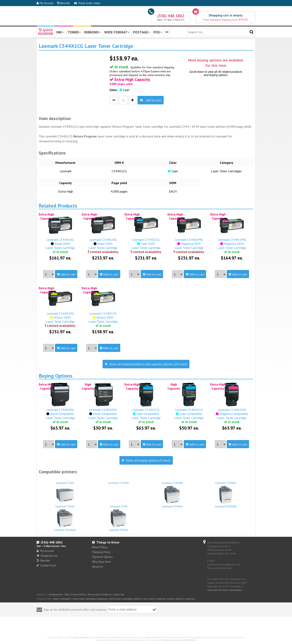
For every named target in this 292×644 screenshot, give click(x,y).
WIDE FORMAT (117, 32)
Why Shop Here (102, 562)
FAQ (67, 594)
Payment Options (102, 557)
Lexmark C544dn (119, 481)
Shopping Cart (47, 556)
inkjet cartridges (62, 599)
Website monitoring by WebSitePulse (180, 640)
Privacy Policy (78, 594)
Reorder (64, 3)
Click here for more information (225, 590)
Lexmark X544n (119, 520)
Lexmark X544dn (172, 497)
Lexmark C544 (65, 481)
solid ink (190, 599)
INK (60, 32)
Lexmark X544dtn (226, 497)
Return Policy (100, 547)
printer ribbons (175, 599)
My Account (45, 3)
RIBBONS (93, 32)
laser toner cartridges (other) (125, 599)
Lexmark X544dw (65, 520)
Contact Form (46, 565)
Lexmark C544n (65, 497)
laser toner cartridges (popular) (90, 599)
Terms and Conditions (100, 594)
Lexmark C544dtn (172, 481)
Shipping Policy (101, 552)
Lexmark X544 (119, 505)
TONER (74, 32)
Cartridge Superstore (79, 637)
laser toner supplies (154, 599)
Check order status (87, 3)
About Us (98, 567)
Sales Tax (119, 594)
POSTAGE (142, 32)
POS (158, 32)
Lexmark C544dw (226, 481)
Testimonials (56, 594)
